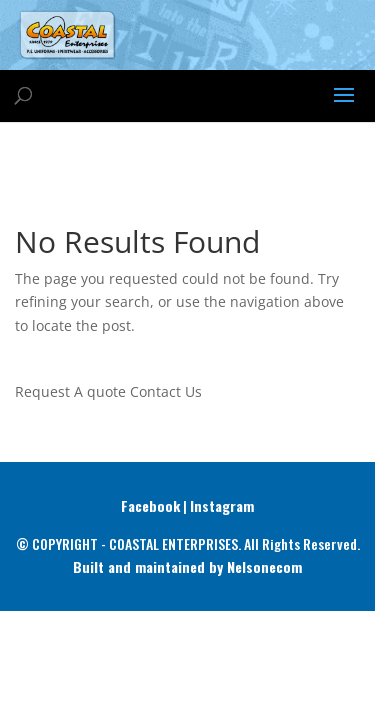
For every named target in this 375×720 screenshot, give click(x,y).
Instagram (222, 505)
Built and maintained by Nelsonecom (187, 566)
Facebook (150, 505)
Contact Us (166, 391)
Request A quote (70, 391)
